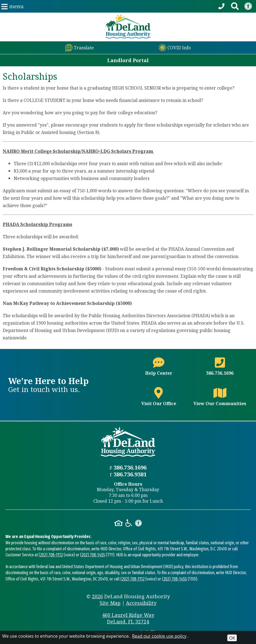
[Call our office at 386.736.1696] (222, 6)
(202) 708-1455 (93, 555)
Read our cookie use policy (159, 636)
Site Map (110, 603)
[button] (12, 6)
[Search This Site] (235, 6)
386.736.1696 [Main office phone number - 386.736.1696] (130, 467)
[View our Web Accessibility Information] (248, 6)
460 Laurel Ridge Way (128, 618)
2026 (97, 596)
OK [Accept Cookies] (232, 638)
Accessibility (141, 603)
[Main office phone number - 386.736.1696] (220, 370)
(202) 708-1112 (51, 555)
